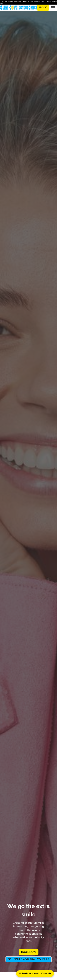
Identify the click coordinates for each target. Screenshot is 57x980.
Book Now (29, 952)
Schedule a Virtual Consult (29, 959)
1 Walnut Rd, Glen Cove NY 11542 (33, 1)
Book (43, 8)
